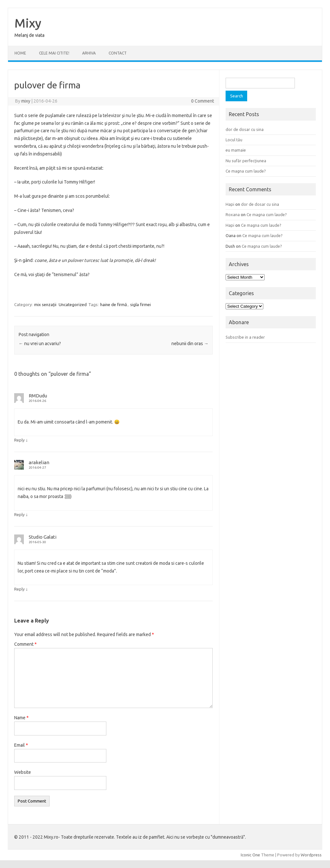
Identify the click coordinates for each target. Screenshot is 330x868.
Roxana (233, 215)
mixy (26, 101)
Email (21, 745)
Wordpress (311, 855)
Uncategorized (73, 304)
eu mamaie (236, 150)
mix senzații (45, 304)
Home (20, 53)
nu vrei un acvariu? (40, 344)
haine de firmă (114, 304)
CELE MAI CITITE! (54, 53)
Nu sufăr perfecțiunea (246, 161)
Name (21, 718)
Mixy (28, 23)
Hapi (230, 204)
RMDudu (38, 396)
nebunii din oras (190, 344)
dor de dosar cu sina (245, 129)
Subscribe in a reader (245, 337)
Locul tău (234, 140)
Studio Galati (43, 537)
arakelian (39, 462)
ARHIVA (89, 53)
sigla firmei (141, 304)
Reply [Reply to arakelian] (19, 514)
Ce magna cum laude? (246, 171)
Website (23, 772)
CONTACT (118, 53)
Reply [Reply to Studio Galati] (19, 589)
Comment (25, 644)
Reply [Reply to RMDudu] (19, 440)
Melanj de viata (29, 35)
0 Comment (203, 101)
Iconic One (250, 855)
